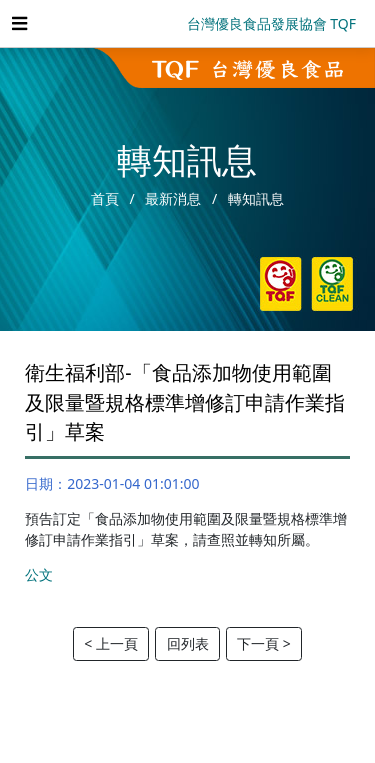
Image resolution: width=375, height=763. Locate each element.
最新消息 (173, 198)
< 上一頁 (111, 643)
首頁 (105, 198)
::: (26, 341)
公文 (39, 574)
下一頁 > (264, 643)
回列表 (188, 643)
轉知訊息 (256, 198)
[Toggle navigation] (19, 23)
